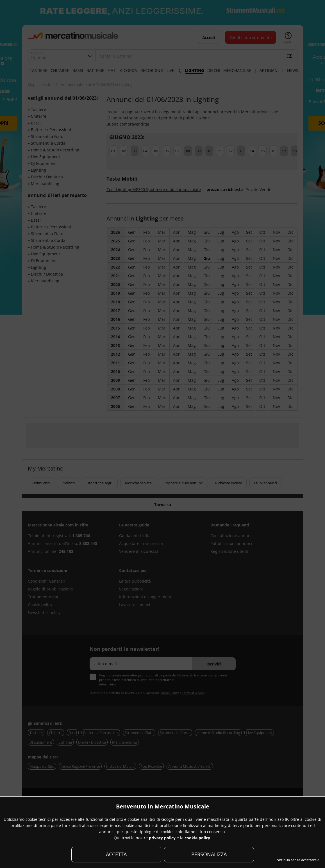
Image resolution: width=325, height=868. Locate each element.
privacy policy (162, 838)
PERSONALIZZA (209, 854)
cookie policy (197, 838)
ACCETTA (116, 854)
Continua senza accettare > (297, 860)
